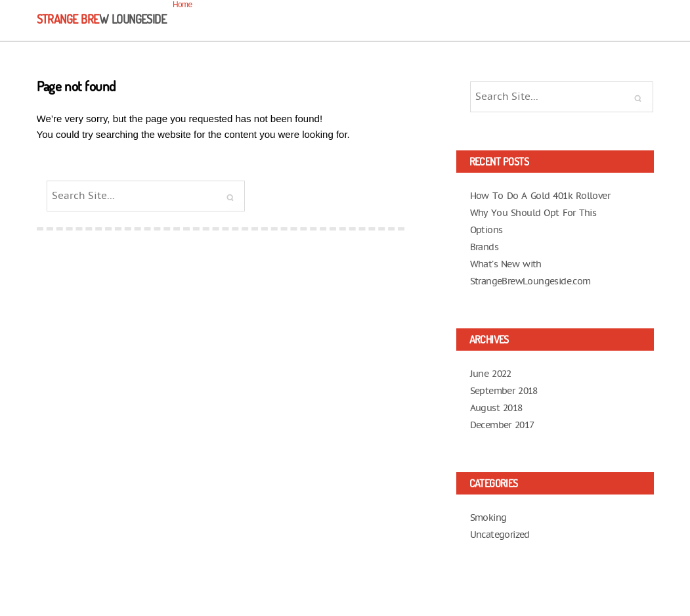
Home (183, 5)
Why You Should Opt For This (533, 213)
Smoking (488, 518)
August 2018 (496, 408)
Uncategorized (500, 535)
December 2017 (502, 425)
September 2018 (504, 391)
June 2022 (491, 374)
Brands (484, 247)
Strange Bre (101, 19)
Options (486, 230)
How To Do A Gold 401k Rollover (540, 196)
